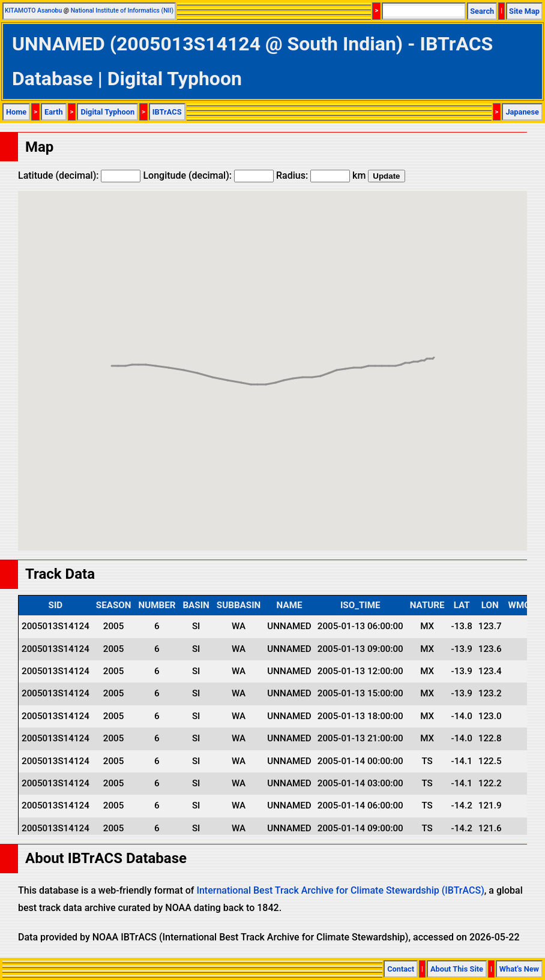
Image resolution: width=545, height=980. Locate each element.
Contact (401, 969)
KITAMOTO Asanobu (33, 10)
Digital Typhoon (107, 112)
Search (482, 11)
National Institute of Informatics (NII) (122, 10)
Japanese (522, 112)
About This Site (457, 969)
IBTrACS (167, 112)
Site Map (524, 11)
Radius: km (321, 175)
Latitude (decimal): (79, 175)
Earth (54, 112)
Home (16, 112)
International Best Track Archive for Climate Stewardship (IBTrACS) (340, 890)
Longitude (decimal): (208, 175)
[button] (361, 357)
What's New (519, 969)
